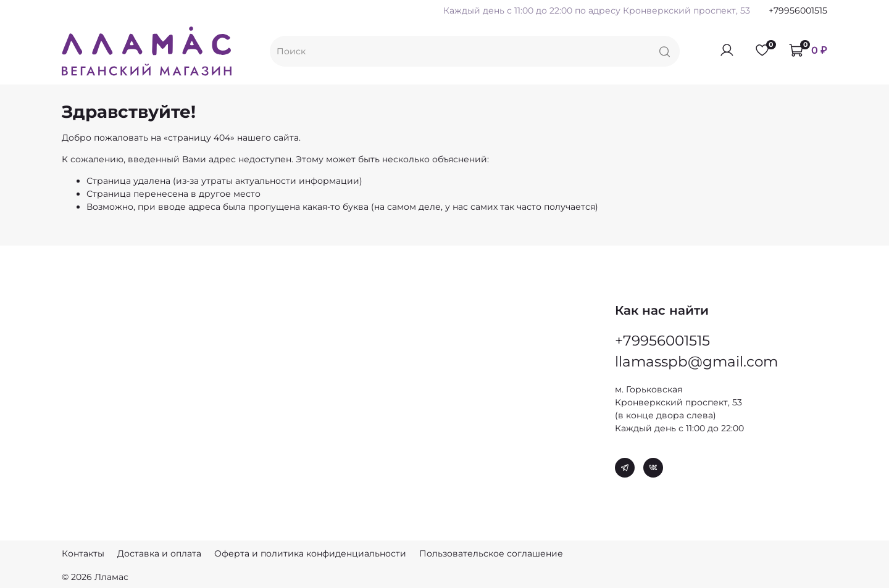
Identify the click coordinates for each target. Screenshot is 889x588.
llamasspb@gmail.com (696, 360)
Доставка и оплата (159, 553)
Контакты (83, 553)
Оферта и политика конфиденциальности (310, 553)
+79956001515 (798, 10)
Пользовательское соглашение (491, 553)
